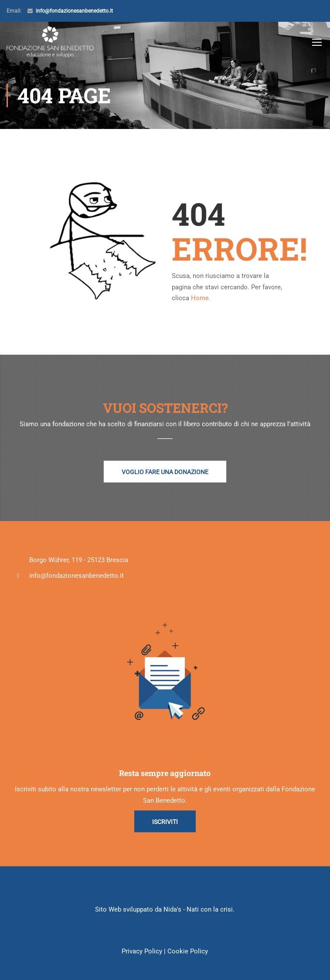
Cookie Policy (188, 951)
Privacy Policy (142, 951)
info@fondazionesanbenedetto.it (74, 11)
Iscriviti (165, 822)
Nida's (172, 909)
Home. (201, 298)
